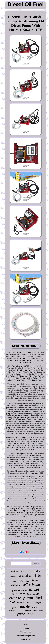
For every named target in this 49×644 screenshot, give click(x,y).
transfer (25, 575)
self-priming (31, 585)
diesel (34, 589)
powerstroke (19, 590)
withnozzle (12, 611)
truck (29, 571)
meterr (15, 571)
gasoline (16, 585)
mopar (14, 581)
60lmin (23, 572)
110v (38, 576)
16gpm (38, 603)
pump (28, 598)
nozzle (25, 607)
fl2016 (15, 608)
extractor (20, 611)
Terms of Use (26, 639)
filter (31, 614)
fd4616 (15, 594)
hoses (29, 594)
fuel (39, 598)
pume (21, 614)
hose (35, 580)
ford (12, 602)
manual (21, 603)
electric (15, 598)
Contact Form (26, 632)
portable (36, 594)
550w (41, 611)
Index (26, 624)
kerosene (13, 577)
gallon (21, 581)
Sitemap (26, 628)
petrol (29, 603)
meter (35, 607)
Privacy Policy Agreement (26, 636)
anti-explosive (31, 610)
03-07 (22, 594)
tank (28, 581)
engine (37, 571)
